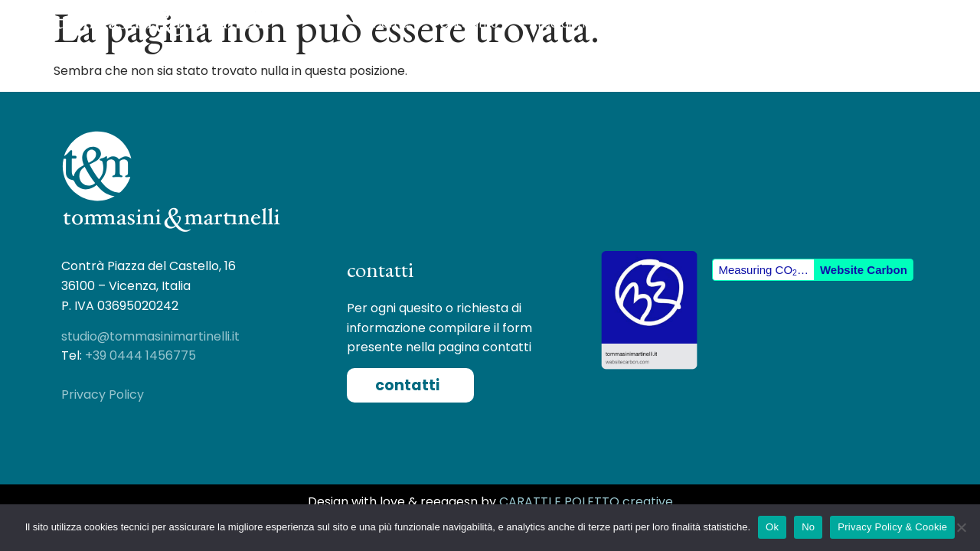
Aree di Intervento (591, 24)
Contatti (825, 23)
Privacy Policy (103, 395)
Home (391, 23)
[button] (410, 385)
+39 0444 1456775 (140, 355)
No (808, 527)
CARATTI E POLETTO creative (586, 502)
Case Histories (727, 23)
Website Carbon (864, 270)
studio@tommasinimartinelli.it (150, 336)
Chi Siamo (469, 23)
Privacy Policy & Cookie (892, 527)
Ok (772, 527)
